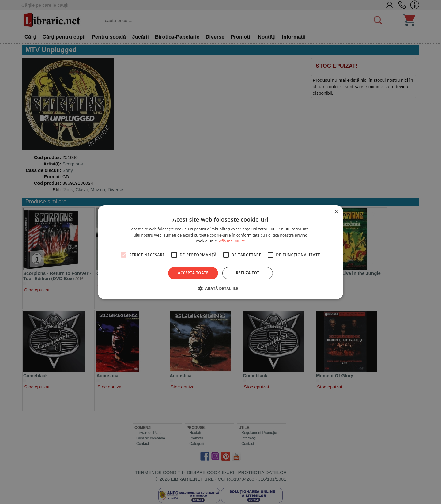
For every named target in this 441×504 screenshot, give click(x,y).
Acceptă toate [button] (193, 273)
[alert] (221, 252)
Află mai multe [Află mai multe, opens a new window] (232, 241)
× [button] (336, 212)
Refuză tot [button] (247, 273)
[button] (221, 288)
